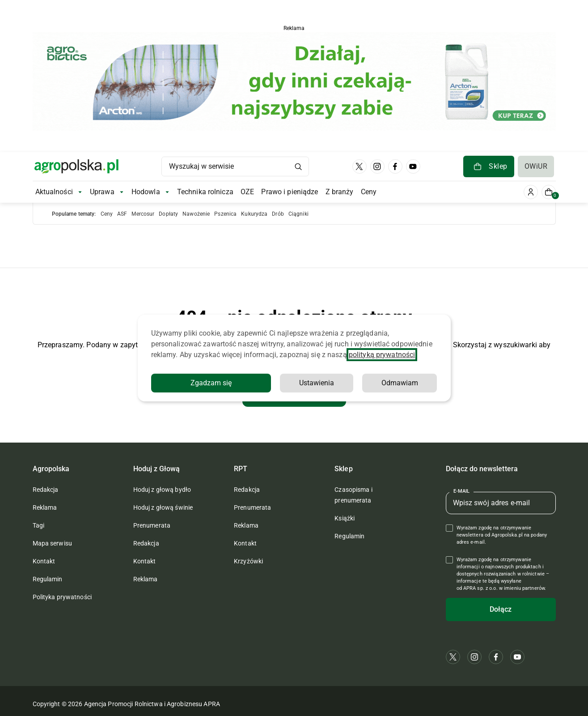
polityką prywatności (382, 355)
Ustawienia (317, 383)
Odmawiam (400, 383)
